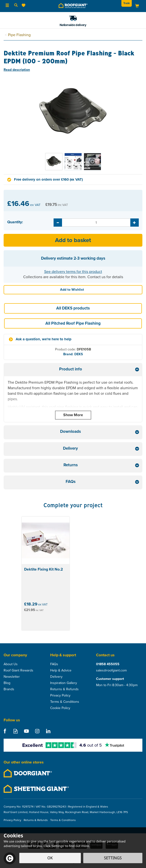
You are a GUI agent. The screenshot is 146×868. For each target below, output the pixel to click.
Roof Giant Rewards (18, 671)
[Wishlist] (24, 5)
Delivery (56, 677)
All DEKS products (73, 308)
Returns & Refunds (64, 689)
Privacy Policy (60, 696)
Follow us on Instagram (37, 731)
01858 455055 (108, 664)
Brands (9, 689)
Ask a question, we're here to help (44, 339)
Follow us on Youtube (26, 731)
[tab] (73, 370)
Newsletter (12, 677)
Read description (17, 70)
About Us (11, 664)
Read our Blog (16, 731)
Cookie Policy (60, 708)
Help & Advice (61, 671)
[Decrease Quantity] (58, 223)
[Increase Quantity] (135, 223)
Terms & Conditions (65, 702)
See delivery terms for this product (73, 272)
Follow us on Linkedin (48, 731)
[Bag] (137, 6)
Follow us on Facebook (5, 731)
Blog (7, 683)
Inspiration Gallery (64, 683)
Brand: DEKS (73, 354)
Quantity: (15, 222)
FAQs (54, 664)
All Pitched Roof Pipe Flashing (73, 323)
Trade (127, 3)
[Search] (16, 6)
